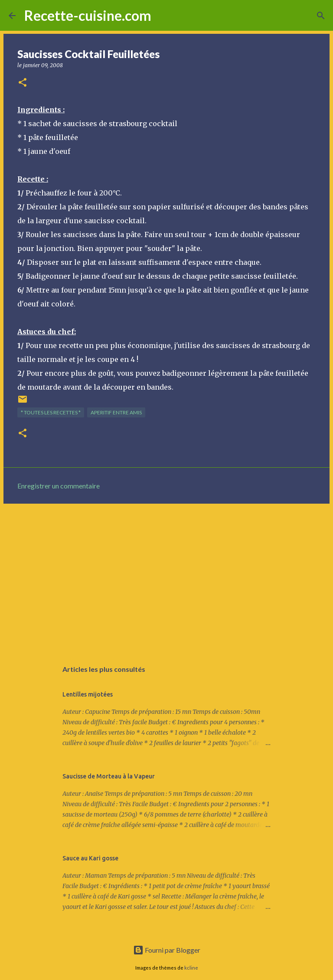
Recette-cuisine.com (88, 15)
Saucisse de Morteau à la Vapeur (109, 776)
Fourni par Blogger (167, 950)
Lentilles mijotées (88, 694)
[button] (23, 83)
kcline (191, 968)
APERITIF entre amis (116, 412)
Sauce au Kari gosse (90, 858)
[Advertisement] (166, 577)
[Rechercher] (163, 16)
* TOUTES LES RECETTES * (51, 412)
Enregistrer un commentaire (59, 486)
